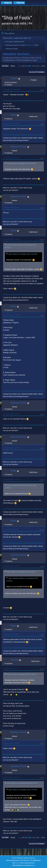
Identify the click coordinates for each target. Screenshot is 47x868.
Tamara (14, 78)
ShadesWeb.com (29, 865)
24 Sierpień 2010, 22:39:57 (11, 448)
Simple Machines (29, 863)
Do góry (5, 838)
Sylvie (36, 45)
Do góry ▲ (32, 858)
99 (26, 66)
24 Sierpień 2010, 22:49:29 (11, 566)
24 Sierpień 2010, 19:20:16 (11, 89)
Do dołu (5, 66)
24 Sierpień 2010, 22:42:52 (11, 529)
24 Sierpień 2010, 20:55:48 (11, 315)
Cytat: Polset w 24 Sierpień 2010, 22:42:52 (21, 674)
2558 (43, 66)
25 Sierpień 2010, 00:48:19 (11, 634)
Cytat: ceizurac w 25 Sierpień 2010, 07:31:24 (22, 783)
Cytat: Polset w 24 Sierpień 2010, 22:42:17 (21, 572)
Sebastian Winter (18, 147)
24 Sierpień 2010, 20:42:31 (11, 239)
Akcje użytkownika (37, 72)
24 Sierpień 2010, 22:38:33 (11, 414)
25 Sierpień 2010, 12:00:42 (11, 777)
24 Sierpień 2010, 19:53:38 (11, 124)
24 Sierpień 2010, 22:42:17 (11, 479)
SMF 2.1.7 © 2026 (18, 863)
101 (34, 66)
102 (37, 66)
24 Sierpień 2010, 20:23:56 (11, 158)
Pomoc (14, 858)
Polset (13, 115)
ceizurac (14, 660)
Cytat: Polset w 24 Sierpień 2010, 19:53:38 (21, 164)
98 (23, 66)
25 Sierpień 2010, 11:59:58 (11, 743)
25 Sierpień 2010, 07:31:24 (11, 668)
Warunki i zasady (22, 858)
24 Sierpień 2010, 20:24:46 (11, 207)
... (21, 66)
